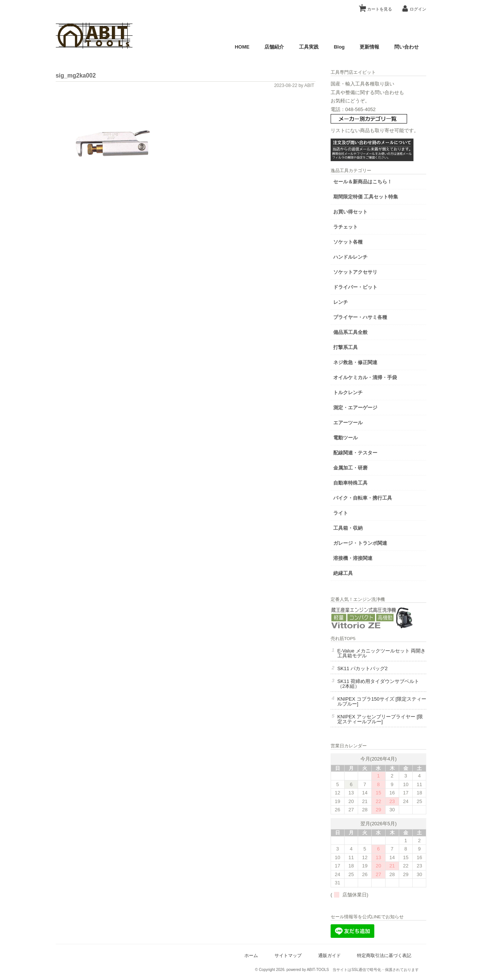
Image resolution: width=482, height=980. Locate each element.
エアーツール (352, 422)
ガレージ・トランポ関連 (365, 542)
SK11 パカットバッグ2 (367, 668)
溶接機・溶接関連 (357, 557)
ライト (345, 512)
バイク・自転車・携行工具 (367, 497)
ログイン (417, 9)
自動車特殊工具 (355, 482)
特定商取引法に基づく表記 (383, 955)
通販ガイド (328, 955)
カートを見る (376, 6)
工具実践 (308, 47)
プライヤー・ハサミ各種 (365, 316)
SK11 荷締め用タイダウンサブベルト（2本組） (383, 683)
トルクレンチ (352, 392)
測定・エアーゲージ (360, 407)
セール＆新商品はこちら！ (367, 181)
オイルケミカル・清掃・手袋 (370, 377)
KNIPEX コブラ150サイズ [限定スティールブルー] (381, 701)
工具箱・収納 (352, 527)
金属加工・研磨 (355, 467)
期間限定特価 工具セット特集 (370, 196)
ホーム (250, 955)
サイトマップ (287, 955)
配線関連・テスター (360, 452)
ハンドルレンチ (355, 256)
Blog (338, 47)
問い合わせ (406, 47)
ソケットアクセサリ (360, 271)
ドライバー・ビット (360, 286)
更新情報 (369, 47)
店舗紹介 (273, 47)
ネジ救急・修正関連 (360, 362)
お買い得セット (355, 211)
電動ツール (350, 437)
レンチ (345, 301)
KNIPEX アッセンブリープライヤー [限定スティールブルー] (381, 719)
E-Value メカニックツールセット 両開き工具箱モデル (384, 653)
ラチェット (350, 226)
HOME (241, 47)
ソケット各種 (352, 241)
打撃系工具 (350, 347)
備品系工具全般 (355, 331)
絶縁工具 (348, 572)
